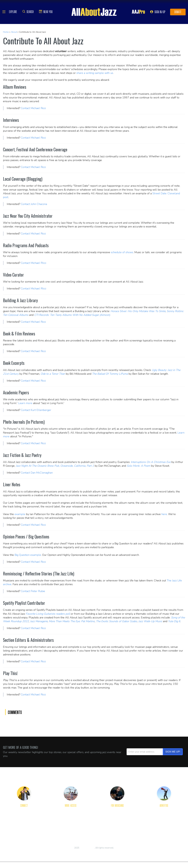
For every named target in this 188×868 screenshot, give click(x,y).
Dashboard (117, 826)
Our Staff (24, 821)
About (14, 32)
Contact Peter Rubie (33, 591)
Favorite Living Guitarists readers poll (48, 614)
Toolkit (117, 821)
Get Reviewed (117, 810)
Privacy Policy (94, 851)
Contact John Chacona (34, 204)
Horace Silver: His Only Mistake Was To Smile (138, 311)
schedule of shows (122, 252)
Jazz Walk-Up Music (150, 621)
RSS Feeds (71, 826)
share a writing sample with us (95, 73)
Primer (117, 816)
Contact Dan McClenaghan (37, 473)
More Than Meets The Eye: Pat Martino (72, 621)
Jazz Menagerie (39, 621)
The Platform (164, 810)
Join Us (24, 826)
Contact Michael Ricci (33, 108)
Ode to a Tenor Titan (53, 374)
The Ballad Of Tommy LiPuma (110, 374)
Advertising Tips (164, 816)
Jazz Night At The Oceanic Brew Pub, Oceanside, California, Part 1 (55, 466)
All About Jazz (87, 848)
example (20, 514)
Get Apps (71, 810)
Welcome (24, 816)
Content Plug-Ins (71, 821)
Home (6, 32)
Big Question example (28, 555)
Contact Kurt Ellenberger (36, 410)
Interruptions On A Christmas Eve (151, 462)
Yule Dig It (174, 621)
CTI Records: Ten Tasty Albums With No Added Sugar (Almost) (72, 315)
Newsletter (71, 816)
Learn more (25, 403)
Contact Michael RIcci (33, 263)
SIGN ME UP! (173, 752)
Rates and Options (164, 821)
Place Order (164, 826)
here (164, 514)
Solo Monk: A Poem (139, 466)
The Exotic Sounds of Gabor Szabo (117, 621)
